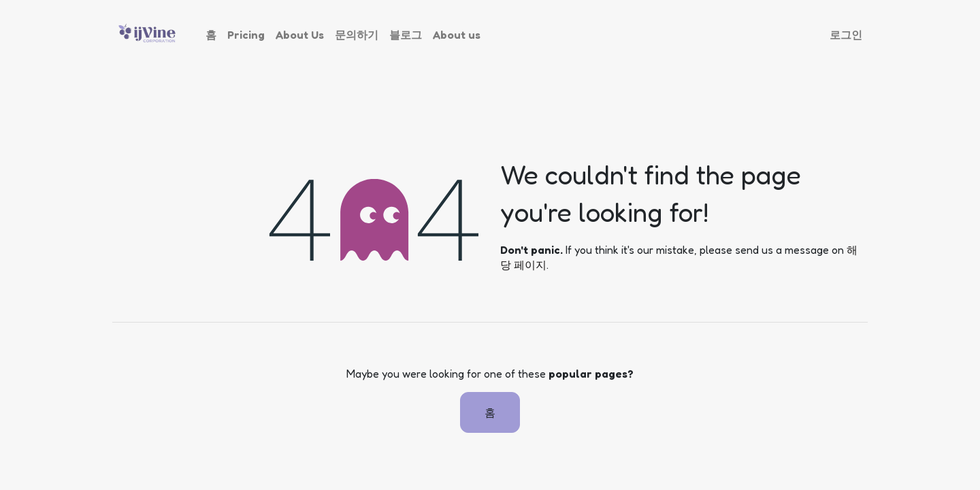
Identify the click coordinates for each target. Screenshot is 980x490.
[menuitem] (211, 35)
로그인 (846, 35)
